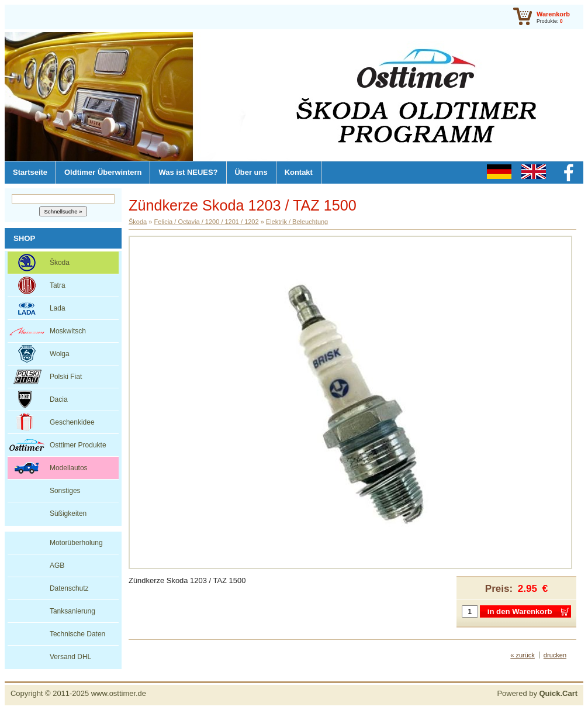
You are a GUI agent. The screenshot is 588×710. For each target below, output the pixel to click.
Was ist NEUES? (188, 172)
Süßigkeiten (68, 513)
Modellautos (69, 468)
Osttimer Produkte (78, 445)
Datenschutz (69, 588)
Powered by (537, 693)
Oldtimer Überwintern (103, 172)
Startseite (30, 172)
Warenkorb (553, 14)
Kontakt (299, 172)
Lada (58, 308)
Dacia (59, 399)
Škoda (60, 263)
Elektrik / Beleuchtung (297, 222)
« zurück (523, 655)
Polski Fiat (66, 377)
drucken (555, 655)
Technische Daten (77, 634)
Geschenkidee (72, 422)
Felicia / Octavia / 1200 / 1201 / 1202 (206, 222)
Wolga (60, 354)
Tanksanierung (72, 611)
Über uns (251, 172)
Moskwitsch (68, 331)
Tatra (58, 285)
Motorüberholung (76, 543)
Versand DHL (70, 657)
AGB (57, 566)
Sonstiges (65, 491)
